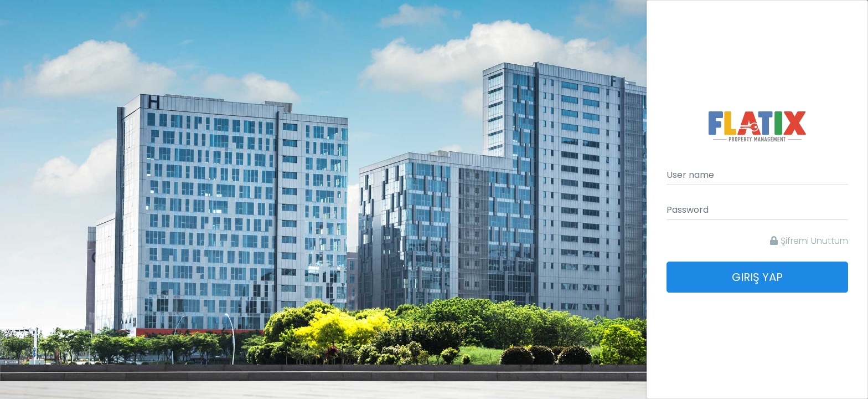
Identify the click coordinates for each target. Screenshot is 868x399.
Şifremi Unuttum (809, 241)
